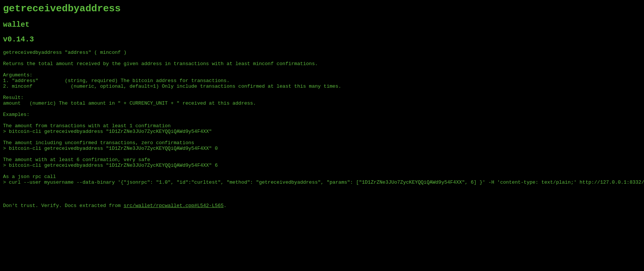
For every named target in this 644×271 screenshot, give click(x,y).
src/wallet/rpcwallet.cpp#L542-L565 (174, 241)
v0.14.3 (18, 45)
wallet (16, 28)
